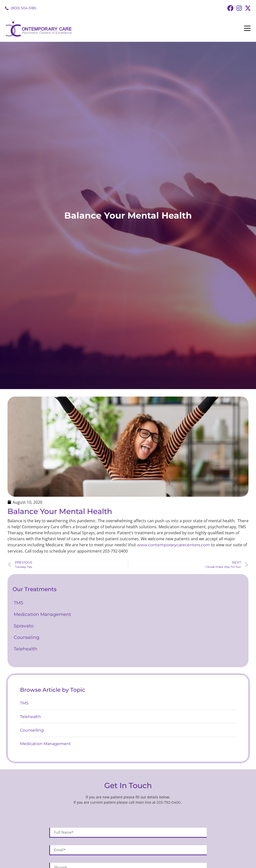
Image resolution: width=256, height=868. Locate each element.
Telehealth (25, 649)
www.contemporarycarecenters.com (173, 545)
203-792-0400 (169, 802)
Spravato (24, 626)
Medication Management (43, 614)
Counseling (28, 637)
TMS (19, 603)
